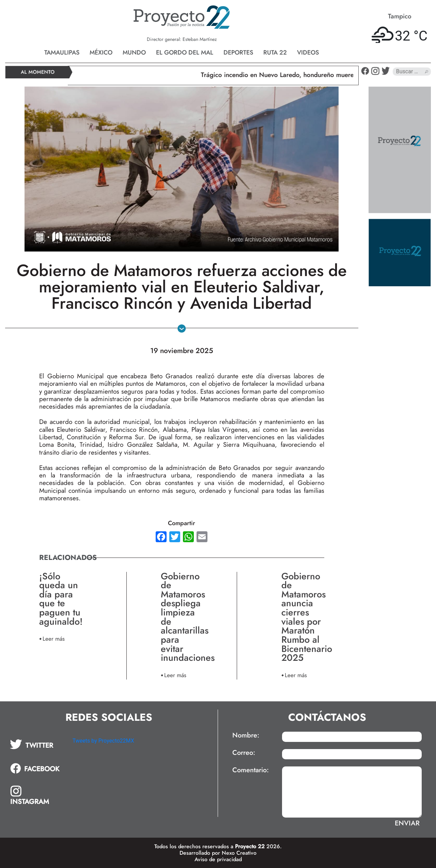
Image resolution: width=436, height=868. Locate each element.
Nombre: (246, 735)
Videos (308, 52)
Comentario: (251, 770)
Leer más (54, 638)
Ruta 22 (275, 52)
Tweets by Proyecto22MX (103, 741)
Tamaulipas (62, 52)
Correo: (244, 753)
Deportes (238, 52)
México (101, 52)
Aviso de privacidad (218, 859)
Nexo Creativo (239, 853)
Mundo (134, 52)
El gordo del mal (185, 52)
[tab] (36, 744)
